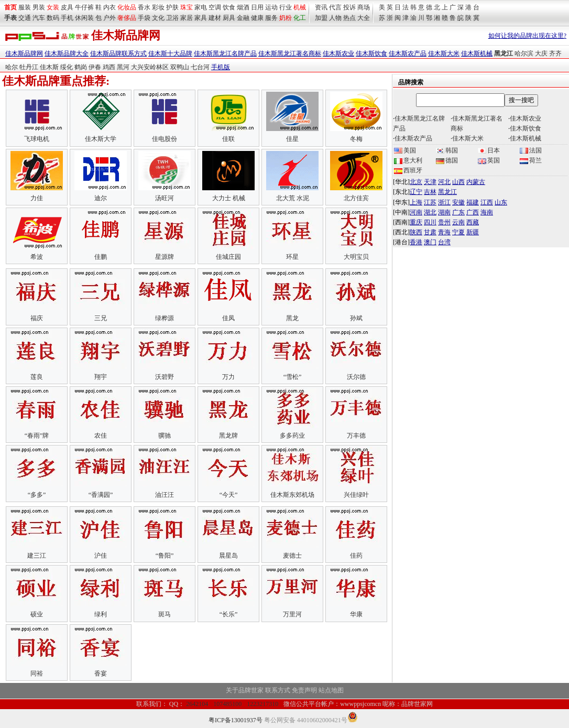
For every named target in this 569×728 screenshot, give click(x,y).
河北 (444, 182)
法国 (531, 150)
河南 (416, 212)
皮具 (67, 7)
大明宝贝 (356, 257)
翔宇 (101, 377)
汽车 (39, 18)
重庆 (416, 222)
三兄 (101, 318)
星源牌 (165, 257)
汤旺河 (165, 198)
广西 (473, 212)
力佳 (37, 198)
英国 (489, 160)
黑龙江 (447, 192)
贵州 (444, 222)
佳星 (292, 139)
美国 (405, 150)
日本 (489, 150)
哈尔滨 (524, 53)
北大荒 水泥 (293, 198)
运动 (271, 7)
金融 (243, 18)
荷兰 (531, 160)
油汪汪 (165, 495)
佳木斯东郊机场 (292, 495)
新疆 (473, 232)
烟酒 (243, 7)
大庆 (541, 53)
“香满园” (101, 495)
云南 (458, 222)
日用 (257, 7)
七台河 (200, 67)
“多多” (37, 495)
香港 (416, 242)
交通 (25, 18)
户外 (110, 18)
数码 (53, 18)
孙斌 (356, 318)
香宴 (101, 673)
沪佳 (101, 556)
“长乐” (229, 614)
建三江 (37, 556)
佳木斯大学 (101, 139)
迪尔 (101, 198)
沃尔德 (356, 377)
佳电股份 (165, 139)
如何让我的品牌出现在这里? (527, 36)
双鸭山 (180, 67)
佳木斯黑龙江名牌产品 (225, 53)
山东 (501, 202)
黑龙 (292, 318)
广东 (458, 212)
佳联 (228, 139)
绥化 (67, 67)
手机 (67, 18)
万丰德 (356, 436)
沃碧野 (165, 377)
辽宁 (416, 192)
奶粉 (286, 18)
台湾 (444, 242)
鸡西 (109, 67)
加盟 (321, 18)
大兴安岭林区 (150, 67)
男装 (39, 7)
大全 (364, 18)
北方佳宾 (356, 198)
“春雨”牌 (37, 436)
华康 (356, 614)
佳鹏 (101, 257)
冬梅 (356, 139)
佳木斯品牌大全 (67, 53)
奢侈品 (127, 18)
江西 (487, 202)
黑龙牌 (228, 436)
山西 (458, 182)
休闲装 (84, 18)
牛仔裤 (84, 7)
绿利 (101, 614)
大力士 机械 (229, 198)
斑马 (165, 614)
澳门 (430, 242)
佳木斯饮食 (371, 53)
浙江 (444, 202)
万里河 (292, 614)
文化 (158, 18)
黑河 (123, 67)
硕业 (37, 614)
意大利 (408, 160)
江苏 (430, 202)
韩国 (447, 150)
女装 (53, 7)
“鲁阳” (165, 556)
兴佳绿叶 (356, 495)
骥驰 (165, 436)
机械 (300, 7)
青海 (444, 232)
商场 (364, 7)
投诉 (349, 7)
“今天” (229, 495)
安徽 (458, 202)
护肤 (172, 7)
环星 (292, 257)
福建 (473, 202)
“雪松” (293, 377)
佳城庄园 (228, 257)
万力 (228, 377)
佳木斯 (49, 67)
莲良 (37, 377)
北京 (416, 182)
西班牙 (408, 170)
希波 (37, 257)
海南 (487, 212)
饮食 (229, 7)
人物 (335, 18)
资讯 (321, 7)
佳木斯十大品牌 (170, 53)
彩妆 (158, 7)
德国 (447, 160)
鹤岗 (81, 67)
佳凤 (228, 318)
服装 (25, 7)
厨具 (229, 18)
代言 (335, 7)
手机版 (221, 67)
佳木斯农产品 (408, 53)
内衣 (110, 7)
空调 (215, 7)
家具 (201, 18)
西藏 (473, 222)
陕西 (416, 232)
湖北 (430, 212)
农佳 (101, 436)
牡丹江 (29, 67)
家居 (187, 18)
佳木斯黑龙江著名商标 (290, 53)
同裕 (37, 673)
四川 (430, 222)
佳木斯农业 (338, 53)
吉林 (430, 192)
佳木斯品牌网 (24, 53)
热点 (349, 18)
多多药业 (292, 436)
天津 (430, 182)
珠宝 (187, 7)
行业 (286, 7)
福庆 (37, 318)
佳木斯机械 (477, 53)
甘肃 (430, 232)
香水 (144, 7)
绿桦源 (165, 318)
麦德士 (292, 556)
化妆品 (127, 7)
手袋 (144, 18)
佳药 (356, 556)
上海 (416, 202)
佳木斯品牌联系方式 (118, 53)
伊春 (95, 67)
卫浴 (172, 18)
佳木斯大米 (444, 53)
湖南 (444, 212)
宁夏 (458, 232)
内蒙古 (476, 182)
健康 (257, 18)
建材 (215, 18)
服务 (271, 18)
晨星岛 (228, 556)
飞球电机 (37, 139)
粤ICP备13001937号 (236, 720)
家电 (201, 7)
